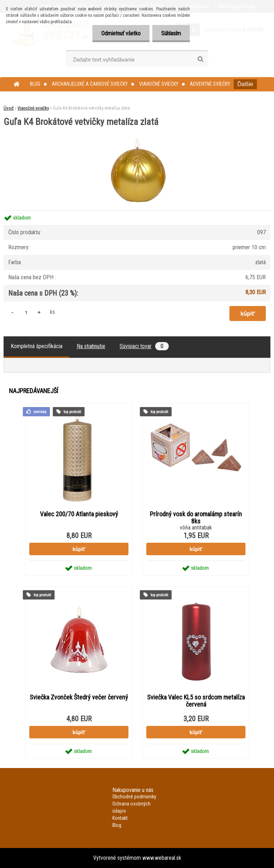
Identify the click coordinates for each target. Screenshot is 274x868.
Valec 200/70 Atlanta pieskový (79, 514)
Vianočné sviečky (159, 84)
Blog (35, 84)
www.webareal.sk (162, 858)
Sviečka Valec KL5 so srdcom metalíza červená (196, 701)
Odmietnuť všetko (121, 33)
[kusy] (26, 312)
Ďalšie (245, 84)
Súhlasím (171, 33)
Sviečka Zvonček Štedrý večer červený (79, 697)
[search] (200, 59)
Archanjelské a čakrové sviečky (90, 84)
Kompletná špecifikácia (37, 346)
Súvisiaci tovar (144, 346)
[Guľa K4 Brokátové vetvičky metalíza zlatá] (137, 129)
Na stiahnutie (91, 346)
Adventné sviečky (210, 84)
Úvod (9, 108)
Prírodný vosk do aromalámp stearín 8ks (196, 518)
